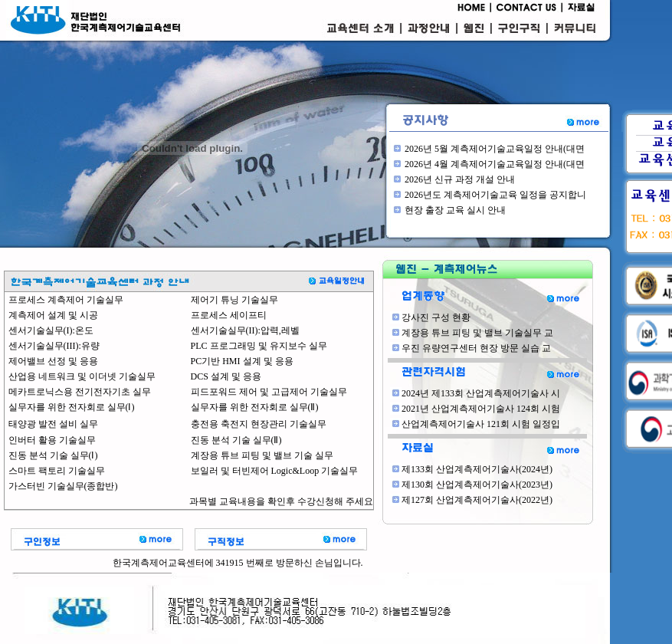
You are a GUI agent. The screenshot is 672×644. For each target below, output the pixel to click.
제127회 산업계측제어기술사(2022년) (477, 500)
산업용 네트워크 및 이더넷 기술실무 (82, 376)
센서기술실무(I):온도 (51, 330)
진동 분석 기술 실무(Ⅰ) (53, 455)
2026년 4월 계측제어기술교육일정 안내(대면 (495, 164)
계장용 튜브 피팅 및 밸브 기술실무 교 (477, 333)
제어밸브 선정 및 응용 (53, 361)
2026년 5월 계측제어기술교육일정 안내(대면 (495, 149)
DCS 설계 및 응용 (226, 376)
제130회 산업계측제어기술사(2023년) (477, 485)
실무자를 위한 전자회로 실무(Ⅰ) (72, 407)
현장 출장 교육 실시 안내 (455, 210)
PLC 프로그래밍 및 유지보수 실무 (259, 346)
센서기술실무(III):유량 (54, 346)
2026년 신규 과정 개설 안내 (460, 179)
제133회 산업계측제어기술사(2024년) (477, 469)
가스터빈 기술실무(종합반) (63, 486)
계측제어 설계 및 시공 (53, 315)
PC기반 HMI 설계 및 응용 (242, 361)
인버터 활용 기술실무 (52, 440)
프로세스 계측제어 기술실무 (66, 300)
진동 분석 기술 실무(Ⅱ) (236, 440)
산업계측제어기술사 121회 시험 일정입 (481, 424)
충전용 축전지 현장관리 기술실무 (259, 424)
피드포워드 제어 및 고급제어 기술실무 (269, 392)
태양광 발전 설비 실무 (53, 424)
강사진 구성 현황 (436, 317)
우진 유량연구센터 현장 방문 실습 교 (476, 348)
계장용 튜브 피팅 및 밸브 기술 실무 (262, 455)
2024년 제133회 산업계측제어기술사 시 (481, 393)
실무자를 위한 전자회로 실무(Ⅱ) (255, 407)
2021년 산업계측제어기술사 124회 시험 (481, 409)
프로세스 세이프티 (229, 315)
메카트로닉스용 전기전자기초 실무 (80, 392)
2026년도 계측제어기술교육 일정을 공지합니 (495, 195)
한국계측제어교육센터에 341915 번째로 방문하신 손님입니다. (238, 563)
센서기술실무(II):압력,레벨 (245, 330)
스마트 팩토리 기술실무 (57, 471)
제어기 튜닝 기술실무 (234, 300)
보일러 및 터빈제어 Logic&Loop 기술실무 (275, 471)
